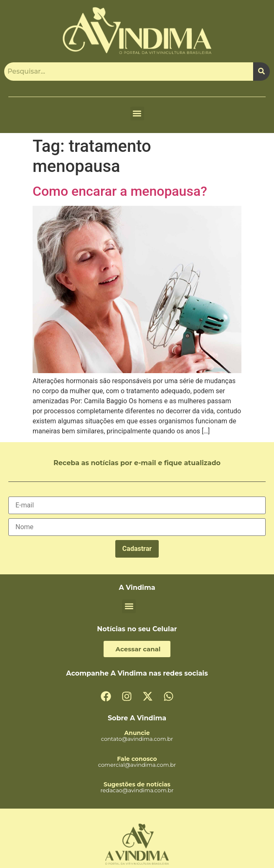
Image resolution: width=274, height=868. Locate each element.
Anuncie (137, 733)
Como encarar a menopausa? (120, 191)
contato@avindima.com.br (137, 739)
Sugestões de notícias (137, 784)
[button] (137, 114)
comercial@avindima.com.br (137, 765)
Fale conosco (137, 759)
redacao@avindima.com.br (137, 790)
